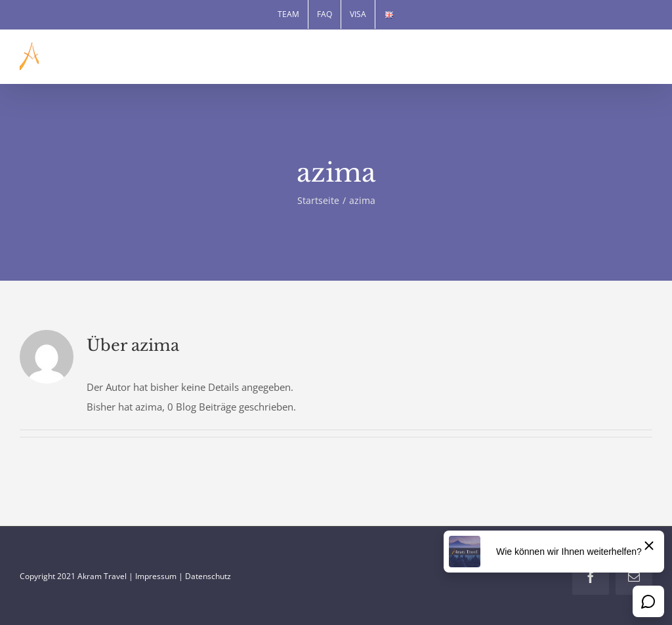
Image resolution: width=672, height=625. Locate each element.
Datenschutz (208, 576)
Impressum (156, 576)
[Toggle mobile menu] (645, 59)
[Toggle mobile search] (619, 59)
